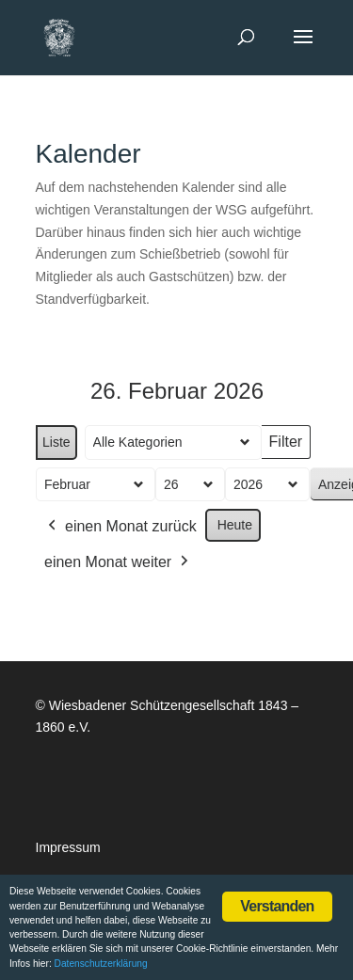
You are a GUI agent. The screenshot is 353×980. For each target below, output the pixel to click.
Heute (234, 525)
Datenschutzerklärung (101, 964)
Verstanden (277, 906)
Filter (289, 446)
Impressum (68, 847)
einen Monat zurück (120, 527)
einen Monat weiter (118, 562)
